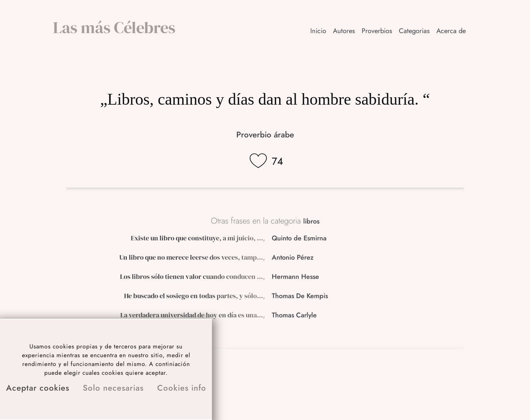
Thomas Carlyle (294, 315)
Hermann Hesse (295, 277)
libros (311, 221)
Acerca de (451, 31)
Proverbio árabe (265, 135)
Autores (344, 31)
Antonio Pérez (293, 257)
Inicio (318, 31)
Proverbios (377, 31)
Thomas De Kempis (300, 296)
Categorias (414, 31)
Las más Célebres (114, 27)
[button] (452, 31)
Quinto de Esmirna (299, 238)
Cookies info (182, 388)
